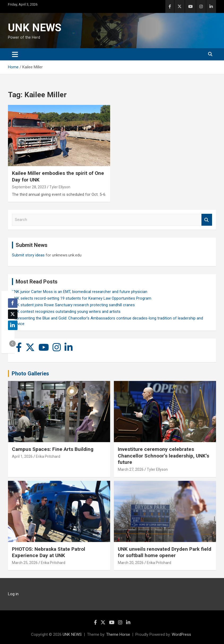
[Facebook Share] (13, 303)
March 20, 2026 (131, 563)
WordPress (181, 634)
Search (207, 220)
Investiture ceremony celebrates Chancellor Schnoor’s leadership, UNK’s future (163, 456)
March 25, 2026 (25, 563)
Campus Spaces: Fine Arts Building (53, 449)
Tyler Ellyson (60, 187)
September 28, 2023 (29, 187)
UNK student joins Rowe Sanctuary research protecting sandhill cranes (73, 305)
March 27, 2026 (131, 469)
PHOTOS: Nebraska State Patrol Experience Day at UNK (49, 552)
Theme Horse (118, 634)
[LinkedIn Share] (13, 325)
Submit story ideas (28, 255)
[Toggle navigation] (15, 54)
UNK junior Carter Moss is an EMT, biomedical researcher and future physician (80, 292)
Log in (13, 594)
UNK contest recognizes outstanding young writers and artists (66, 312)
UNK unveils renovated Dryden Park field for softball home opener (165, 552)
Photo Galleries (30, 374)
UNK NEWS (35, 28)
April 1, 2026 (22, 456)
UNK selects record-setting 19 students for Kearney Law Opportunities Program (82, 298)
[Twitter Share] (13, 314)
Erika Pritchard (48, 456)
